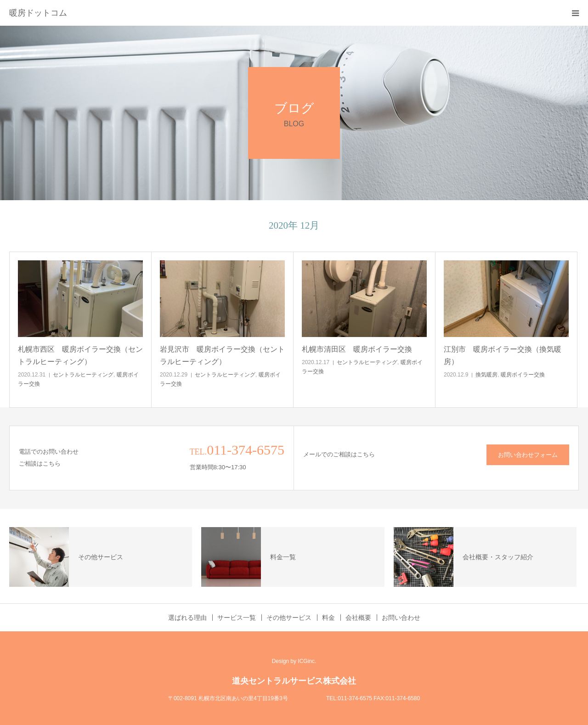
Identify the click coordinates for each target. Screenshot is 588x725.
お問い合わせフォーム (528, 455)
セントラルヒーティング (83, 375)
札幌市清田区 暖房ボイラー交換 (357, 349)
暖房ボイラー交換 (523, 375)
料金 (328, 618)
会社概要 (358, 618)
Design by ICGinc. (294, 661)
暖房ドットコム (38, 13)
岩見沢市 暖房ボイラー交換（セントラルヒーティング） (222, 355)
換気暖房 (486, 375)
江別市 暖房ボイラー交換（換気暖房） (503, 355)
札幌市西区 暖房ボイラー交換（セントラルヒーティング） (80, 355)
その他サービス (289, 618)
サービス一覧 (237, 618)
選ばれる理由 (187, 618)
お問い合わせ (401, 618)
